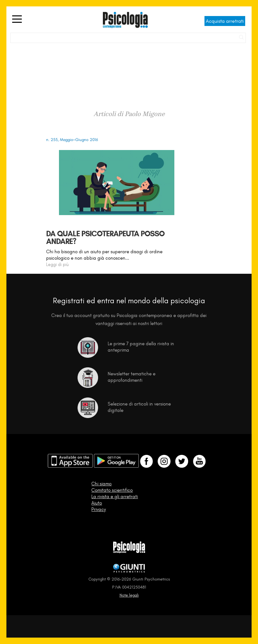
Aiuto (97, 503)
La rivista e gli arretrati (115, 497)
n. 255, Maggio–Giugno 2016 (72, 140)
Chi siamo (101, 484)
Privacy (99, 509)
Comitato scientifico (112, 490)
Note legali (129, 595)
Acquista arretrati (225, 21)
